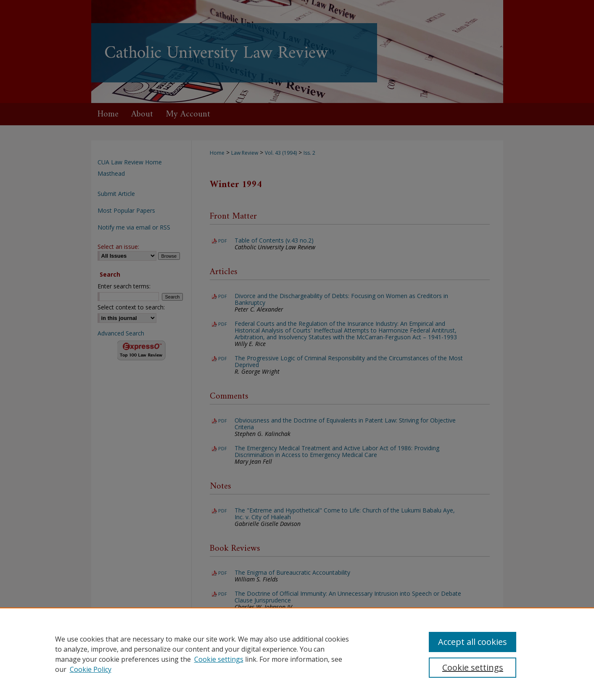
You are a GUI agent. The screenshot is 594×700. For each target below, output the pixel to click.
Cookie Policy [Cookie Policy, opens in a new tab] (91, 669)
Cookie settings (219, 659)
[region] (297, 654)
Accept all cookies (473, 642)
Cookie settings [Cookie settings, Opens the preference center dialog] (473, 667)
